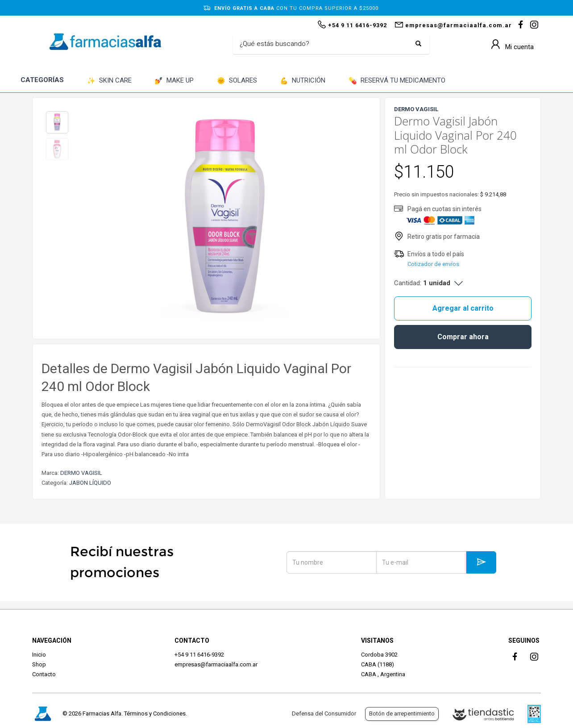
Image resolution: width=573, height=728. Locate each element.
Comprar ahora (463, 337)
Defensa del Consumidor (324, 713)
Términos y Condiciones (155, 713)
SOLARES (237, 81)
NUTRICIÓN (303, 81)
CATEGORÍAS (42, 80)
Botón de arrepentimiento (402, 713)
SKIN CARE (109, 81)
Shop (39, 664)
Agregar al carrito (463, 308)
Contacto (44, 674)
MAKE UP (174, 81)
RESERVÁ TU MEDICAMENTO (397, 81)
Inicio (39, 655)
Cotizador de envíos (433, 264)
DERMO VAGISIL (81, 473)
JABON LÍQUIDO (90, 483)
